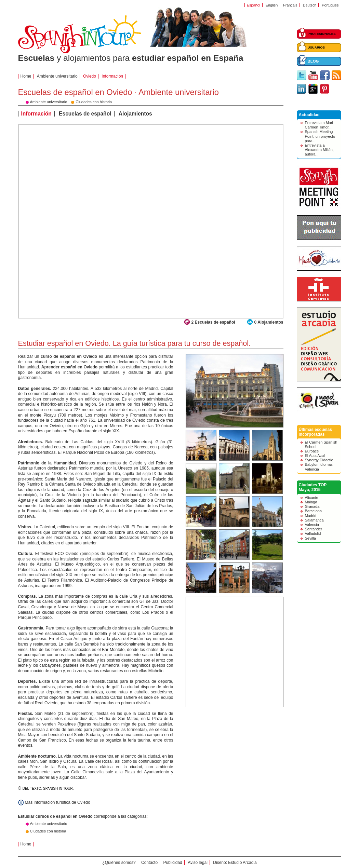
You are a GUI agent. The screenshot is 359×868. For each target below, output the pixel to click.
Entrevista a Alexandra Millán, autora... (319, 150)
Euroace (312, 451)
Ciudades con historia (48, 831)
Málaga (311, 502)
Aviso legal (198, 863)
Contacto (149, 863)
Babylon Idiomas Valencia (319, 467)
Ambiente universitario (57, 76)
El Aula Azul (315, 456)
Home (26, 76)
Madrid (311, 516)
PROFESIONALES (322, 34)
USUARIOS (316, 47)
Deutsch (310, 5)
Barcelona (314, 511)
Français (290, 5)
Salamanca (314, 520)
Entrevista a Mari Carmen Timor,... (319, 125)
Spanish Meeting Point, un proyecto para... (320, 136)
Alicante (312, 498)
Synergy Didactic (319, 460)
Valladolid (313, 533)
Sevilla (310, 538)
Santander (314, 529)
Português (330, 5)
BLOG (313, 61)
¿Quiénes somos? (119, 863)
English (272, 5)
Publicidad (172, 863)
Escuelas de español (85, 114)
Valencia (312, 525)
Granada (312, 506)
